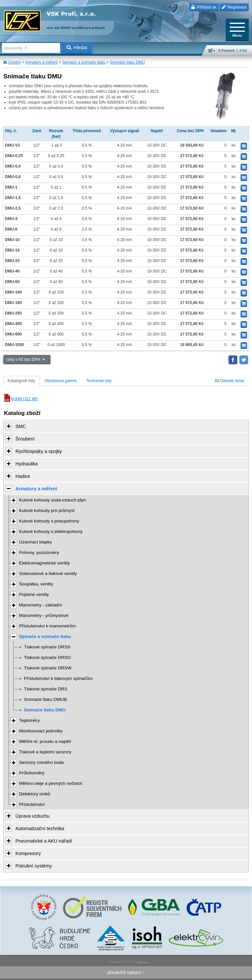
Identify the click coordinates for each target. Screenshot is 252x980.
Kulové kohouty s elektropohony (51, 531)
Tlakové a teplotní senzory (45, 752)
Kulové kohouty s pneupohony (49, 521)
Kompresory (28, 853)
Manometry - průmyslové (44, 615)
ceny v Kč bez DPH (24, 359)
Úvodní (14, 62)
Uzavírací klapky (35, 542)
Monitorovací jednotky (41, 731)
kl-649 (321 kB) (21, 399)
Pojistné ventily (34, 594)
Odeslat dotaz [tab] (230, 381)
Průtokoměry (32, 773)
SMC (21, 426)
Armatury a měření (42, 62)
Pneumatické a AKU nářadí (44, 841)
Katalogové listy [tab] (21, 381)
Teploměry (29, 720)
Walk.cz (142, 962)
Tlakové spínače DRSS (47, 647)
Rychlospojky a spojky (39, 451)
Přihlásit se (204, 7)
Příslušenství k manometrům (47, 626)
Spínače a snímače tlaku (84, 62)
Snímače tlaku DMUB (45, 699)
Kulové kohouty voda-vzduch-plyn (52, 500)
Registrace (234, 7)
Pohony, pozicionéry (39, 552)
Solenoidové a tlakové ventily (48, 573)
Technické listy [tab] (99, 381)
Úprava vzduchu (32, 816)
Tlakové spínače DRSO (47, 657)
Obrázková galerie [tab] (61, 381)
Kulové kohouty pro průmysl (47, 510)
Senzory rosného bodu (42, 762)
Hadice (23, 476)
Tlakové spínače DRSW (48, 668)
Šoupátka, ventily (36, 584)
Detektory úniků (35, 794)
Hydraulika (27, 464)
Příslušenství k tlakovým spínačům (58, 678)
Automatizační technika (40, 828)
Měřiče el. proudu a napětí (45, 741)
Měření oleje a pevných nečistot (51, 783)
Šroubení (25, 439)
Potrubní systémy (34, 866)
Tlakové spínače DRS (46, 689)
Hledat (77, 48)
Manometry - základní (41, 605)
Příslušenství (32, 804)
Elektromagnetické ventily (44, 563)
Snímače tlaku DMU (127, 62)
